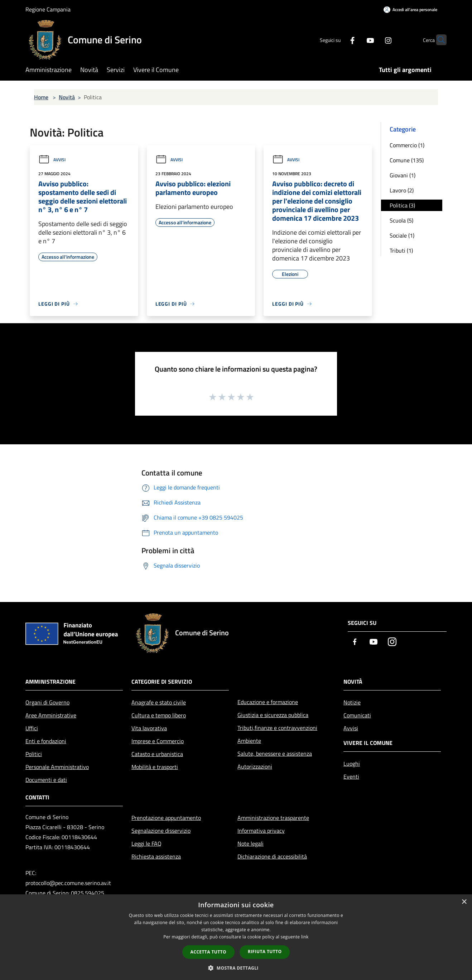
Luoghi (352, 764)
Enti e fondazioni (46, 741)
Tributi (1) (401, 250)
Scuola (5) (401, 220)
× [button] (464, 902)
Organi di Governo (47, 702)
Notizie (352, 702)
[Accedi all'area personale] (410, 9)
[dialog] (236, 937)
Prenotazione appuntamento (166, 818)
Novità (67, 97)
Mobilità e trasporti (155, 767)
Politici (34, 754)
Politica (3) (402, 205)
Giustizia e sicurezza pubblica (273, 715)
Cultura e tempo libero (159, 715)
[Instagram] (374, 40)
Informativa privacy (261, 831)
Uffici (32, 728)
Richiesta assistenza (156, 856)
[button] (236, 968)
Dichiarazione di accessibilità (272, 856)
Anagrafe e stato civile (159, 702)
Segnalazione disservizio (161, 831)
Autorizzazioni (255, 766)
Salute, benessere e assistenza (275, 754)
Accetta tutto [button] (208, 952)
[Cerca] (438, 40)
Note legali (251, 843)
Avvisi (52, 160)
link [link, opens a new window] (305, 937)
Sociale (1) (402, 235)
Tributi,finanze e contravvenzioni (277, 728)
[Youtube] (356, 40)
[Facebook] (338, 40)
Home (41, 97)
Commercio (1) (407, 145)
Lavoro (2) (402, 190)
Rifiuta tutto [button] (265, 952)
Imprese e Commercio (158, 741)
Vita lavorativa (149, 728)
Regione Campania (48, 9)
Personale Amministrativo (57, 767)
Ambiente (249, 741)
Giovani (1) (403, 175)
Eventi (351, 776)
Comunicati (357, 715)
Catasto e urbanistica (157, 754)
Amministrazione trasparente (273, 818)
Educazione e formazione (268, 702)
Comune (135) (407, 160)
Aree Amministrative (51, 715)
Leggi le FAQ (146, 843)
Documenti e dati (46, 780)
